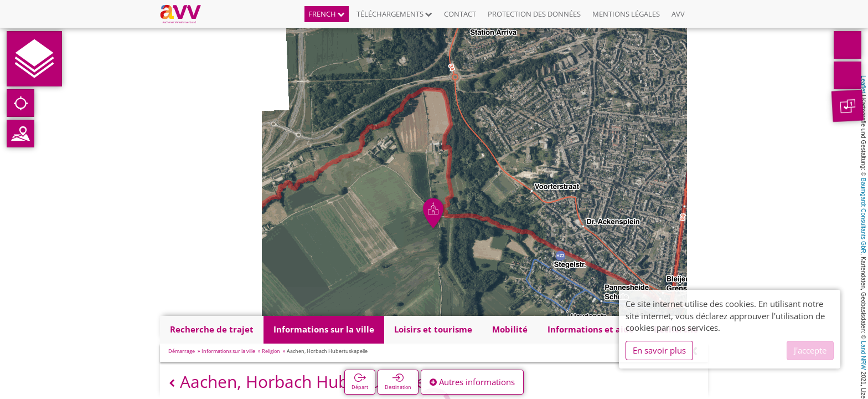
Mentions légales (626, 14)
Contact (460, 14)
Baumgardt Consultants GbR (864, 216)
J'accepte (810, 350)
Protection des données (534, 14)
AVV (678, 14)
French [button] (327, 14)
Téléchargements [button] (394, 14)
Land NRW (864, 355)
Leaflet (864, 84)
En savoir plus (659, 350)
